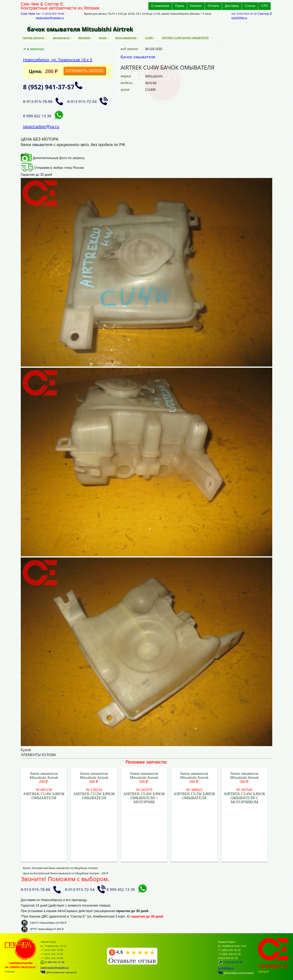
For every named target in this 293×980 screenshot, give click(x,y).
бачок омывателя (126, 38)
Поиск (179, 6)
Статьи (250, 6)
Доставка (232, 6)
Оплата (213, 6)
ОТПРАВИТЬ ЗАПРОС (85, 71)
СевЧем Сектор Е (34, 38)
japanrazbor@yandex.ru (50, 18)
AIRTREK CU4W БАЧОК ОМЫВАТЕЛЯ (185, 38)
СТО (264, 6)
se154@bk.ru (239, 18)
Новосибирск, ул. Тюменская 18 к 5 (58, 60)
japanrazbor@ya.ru (41, 126)
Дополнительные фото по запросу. (53, 158)
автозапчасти (61, 38)
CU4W (149, 38)
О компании (160, 6)
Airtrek (103, 38)
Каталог (196, 6)
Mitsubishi (84, 38)
